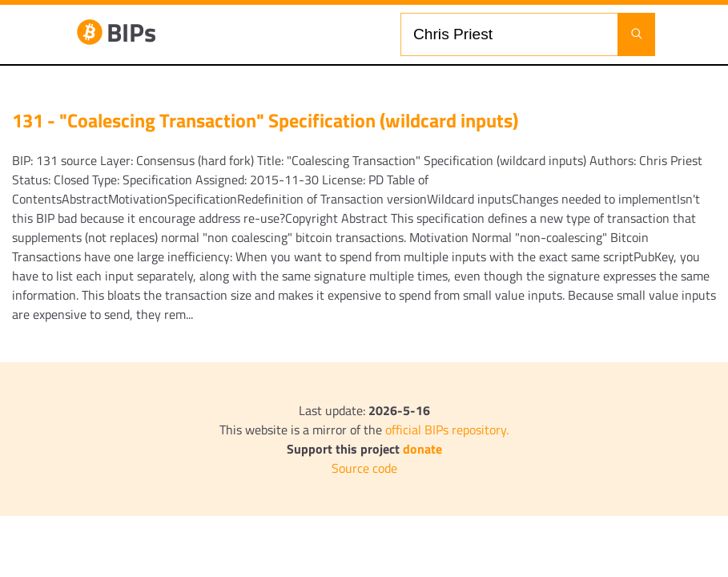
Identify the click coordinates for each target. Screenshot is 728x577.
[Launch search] (636, 34)
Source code (364, 468)
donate (422, 449)
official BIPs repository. (447, 430)
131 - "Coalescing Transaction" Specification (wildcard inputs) (265, 120)
